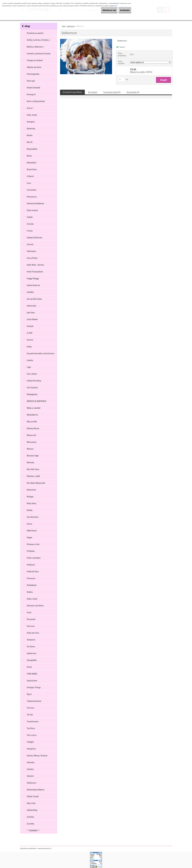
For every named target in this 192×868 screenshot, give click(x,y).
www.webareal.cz (45, 848)
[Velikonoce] (86, 40)
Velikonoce (71, 26)
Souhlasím (123, 10)
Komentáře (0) (133, 92)
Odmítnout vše (104, 10)
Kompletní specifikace (72, 92)
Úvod (64, 26)
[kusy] (121, 79)
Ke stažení (93, 92)
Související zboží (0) (112, 92)
